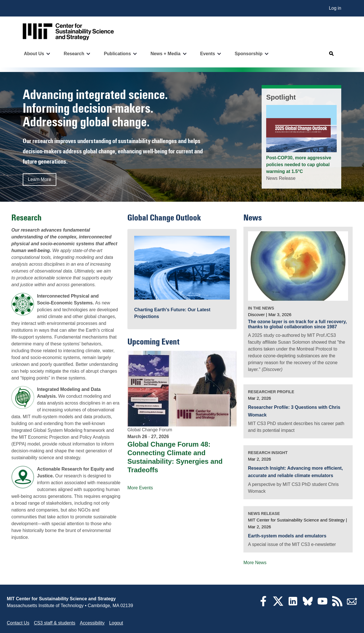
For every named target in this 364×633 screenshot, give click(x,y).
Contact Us (18, 623)
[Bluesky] (308, 605)
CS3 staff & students (55, 623)
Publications (117, 54)
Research (74, 54)
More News (255, 563)
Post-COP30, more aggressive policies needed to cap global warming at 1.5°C (299, 165)
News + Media (165, 54)
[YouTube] (322, 605)
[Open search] (332, 54)
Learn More (40, 179)
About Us (34, 54)
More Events (140, 488)
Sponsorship (249, 54)
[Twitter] (278, 605)
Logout (116, 623)
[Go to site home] (68, 32)
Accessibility (92, 623)
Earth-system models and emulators (287, 536)
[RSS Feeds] (337, 605)
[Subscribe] (352, 605)
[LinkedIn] (293, 605)
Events (208, 54)
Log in (335, 8)
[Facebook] (263, 605)
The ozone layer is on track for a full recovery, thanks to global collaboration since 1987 (297, 324)
